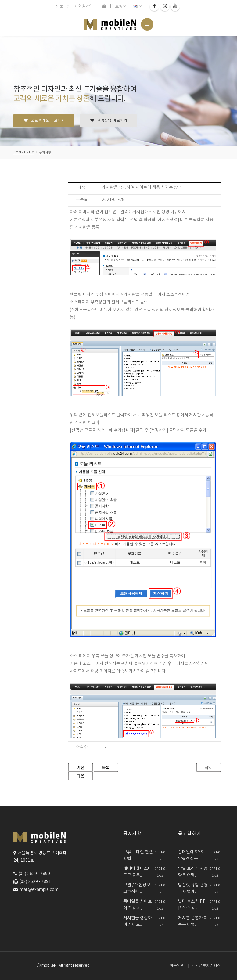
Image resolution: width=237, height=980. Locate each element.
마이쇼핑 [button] (114, 6)
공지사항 (45, 153)
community (24, 153)
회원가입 (84, 6)
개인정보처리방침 (206, 966)
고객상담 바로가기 (109, 121)
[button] (138, 6)
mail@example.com (39, 890)
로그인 (63, 6)
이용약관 (177, 966)
